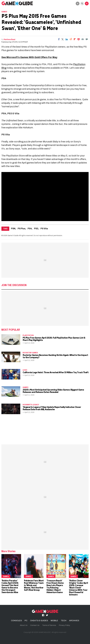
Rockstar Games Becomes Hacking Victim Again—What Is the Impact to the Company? (55, 356)
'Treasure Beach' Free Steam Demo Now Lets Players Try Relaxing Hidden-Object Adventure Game (55, 586)
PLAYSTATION (28, 335)
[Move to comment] (87, 39)
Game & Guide (13, 235)
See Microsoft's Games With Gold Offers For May (29, 57)
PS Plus (22, 229)
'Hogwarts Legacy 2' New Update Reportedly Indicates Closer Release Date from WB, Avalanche (52, 408)
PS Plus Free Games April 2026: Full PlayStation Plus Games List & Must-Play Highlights (54, 339)
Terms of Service (49, 625)
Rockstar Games (30, 353)
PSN (13, 229)
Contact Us (35, 625)
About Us (24, 625)
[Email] (83, 39)
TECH (64, 621)
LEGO (25, 370)
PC (26, 621)
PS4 (30, 229)
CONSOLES (16, 621)
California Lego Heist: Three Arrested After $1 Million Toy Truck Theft (55, 372)
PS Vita (44, 229)
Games (4, 12)
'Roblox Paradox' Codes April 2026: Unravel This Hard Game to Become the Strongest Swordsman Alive (10, 586)
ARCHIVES (74, 621)
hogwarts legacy (31, 405)
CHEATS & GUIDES (39, 621)
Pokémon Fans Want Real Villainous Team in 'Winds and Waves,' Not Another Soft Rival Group (34, 585)
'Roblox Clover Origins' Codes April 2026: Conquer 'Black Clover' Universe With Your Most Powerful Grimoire (78, 588)
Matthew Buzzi (10, 39)
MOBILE (54, 621)
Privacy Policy (64, 625)
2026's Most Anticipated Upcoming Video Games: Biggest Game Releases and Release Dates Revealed (53, 391)
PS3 (36, 229)
